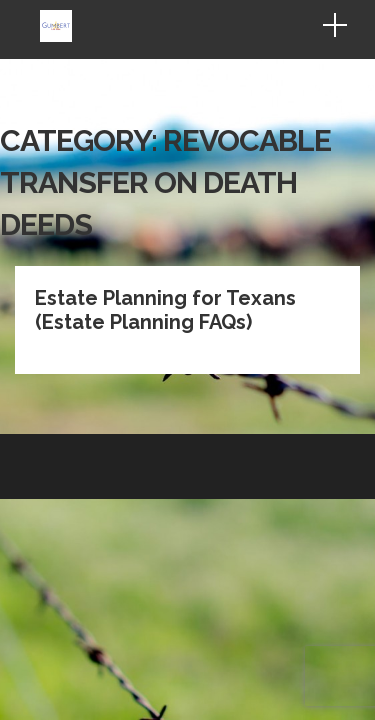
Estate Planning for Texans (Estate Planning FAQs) (165, 190)
